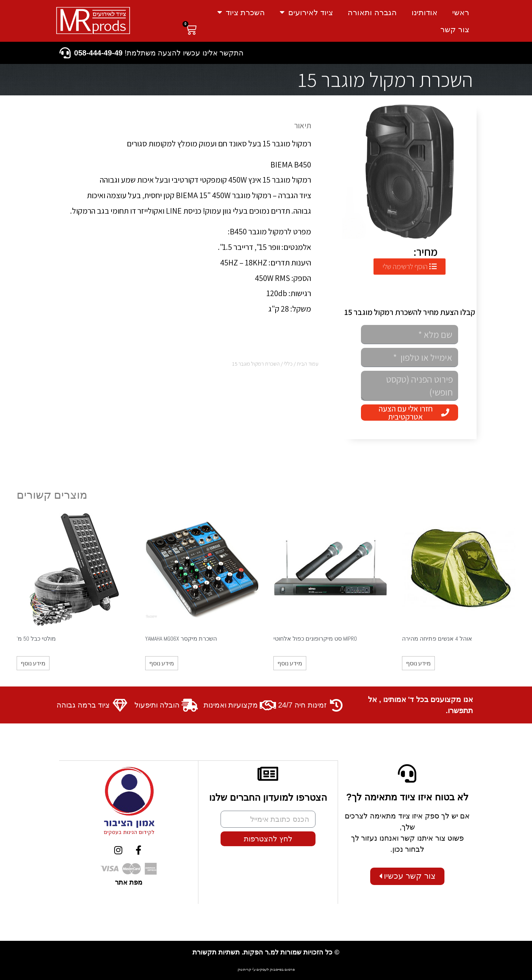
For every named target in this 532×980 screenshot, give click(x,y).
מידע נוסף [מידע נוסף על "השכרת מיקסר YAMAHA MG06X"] (162, 663)
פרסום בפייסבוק (282, 969)
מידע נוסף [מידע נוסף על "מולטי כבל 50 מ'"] (33, 663)
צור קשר (455, 29)
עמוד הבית (308, 364)
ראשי (461, 12)
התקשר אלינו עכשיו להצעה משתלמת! (159, 53)
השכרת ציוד (241, 12)
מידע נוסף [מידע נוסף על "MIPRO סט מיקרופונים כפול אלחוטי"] (290, 663)
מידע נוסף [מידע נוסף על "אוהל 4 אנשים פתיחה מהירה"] (418, 663)
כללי (288, 364)
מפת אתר (129, 882)
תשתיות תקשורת (216, 952)
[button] (410, 267)
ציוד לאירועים (306, 12)
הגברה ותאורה (372, 12)
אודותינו (424, 12)
